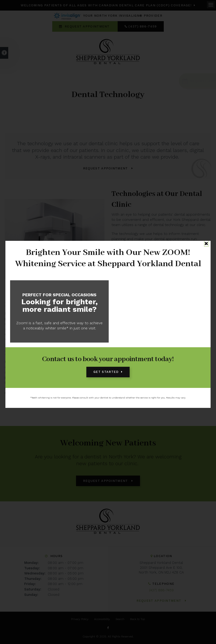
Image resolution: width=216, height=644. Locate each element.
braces (194, 334)
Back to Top (138, 619)
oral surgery (68, 372)
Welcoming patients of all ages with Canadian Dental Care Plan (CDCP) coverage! (106, 5)
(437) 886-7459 (143, 26)
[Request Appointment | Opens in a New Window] (184, 81)
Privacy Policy (80, 619)
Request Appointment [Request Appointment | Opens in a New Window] (87, 26)
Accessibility (102, 619)
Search (120, 619)
